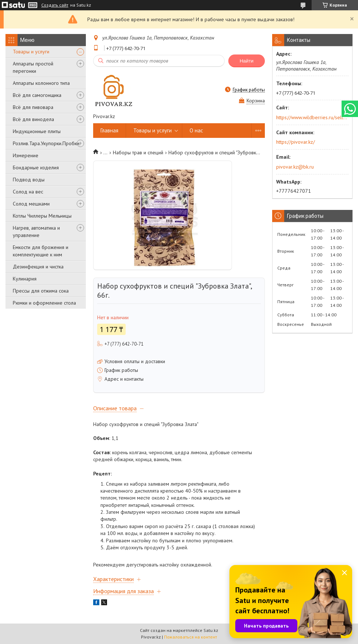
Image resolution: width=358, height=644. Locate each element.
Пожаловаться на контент (191, 637)
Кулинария (25, 279)
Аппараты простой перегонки (33, 67)
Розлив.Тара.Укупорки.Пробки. (47, 143)
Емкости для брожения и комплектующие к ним (41, 251)
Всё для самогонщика (37, 95)
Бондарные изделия (36, 167)
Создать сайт (55, 5)
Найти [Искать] (247, 61)
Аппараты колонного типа (41, 83)
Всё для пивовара (33, 107)
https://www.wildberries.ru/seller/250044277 (312, 117)
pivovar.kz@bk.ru (295, 167)
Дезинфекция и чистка (38, 267)
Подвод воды (29, 180)
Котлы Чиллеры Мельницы (42, 216)
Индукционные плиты (37, 131)
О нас (196, 130)
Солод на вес (28, 192)
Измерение (26, 155)
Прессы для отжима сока (41, 291)
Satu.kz (211, 630)
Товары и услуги (31, 52)
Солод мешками (31, 204)
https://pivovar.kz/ (296, 142)
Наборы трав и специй (138, 152)
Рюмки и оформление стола (44, 303)
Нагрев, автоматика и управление (36, 231)
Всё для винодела (33, 119)
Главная (109, 130)
